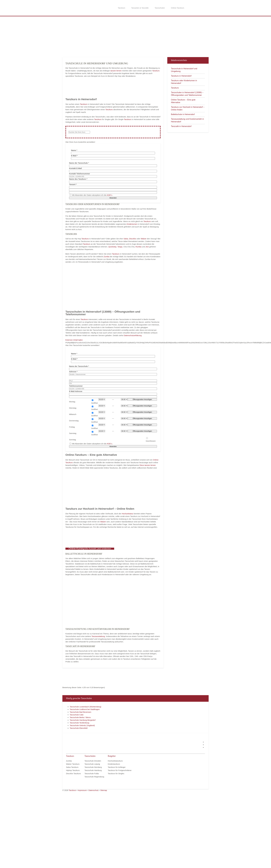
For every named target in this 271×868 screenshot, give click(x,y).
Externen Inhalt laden (74, 340)
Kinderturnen (132, 224)
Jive (147, 247)
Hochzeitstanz (128, 514)
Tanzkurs (121, 8)
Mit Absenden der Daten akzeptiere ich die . (91, 195)
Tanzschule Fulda (92, 773)
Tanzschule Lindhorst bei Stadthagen (85, 709)
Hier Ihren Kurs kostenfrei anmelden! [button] (80, 142)
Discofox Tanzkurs (73, 773)
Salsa (126, 239)
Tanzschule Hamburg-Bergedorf (83, 720)
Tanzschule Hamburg (93, 770)
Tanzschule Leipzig (92, 764)
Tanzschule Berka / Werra (80, 717)
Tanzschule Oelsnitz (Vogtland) (82, 725)
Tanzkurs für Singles (116, 773)
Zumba (107, 257)
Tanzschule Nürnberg (93, 767)
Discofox (133, 239)
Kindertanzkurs (114, 764)
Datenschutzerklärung (133, 335)
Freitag (72, 427)
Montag (72, 402)
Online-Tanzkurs (178, 8)
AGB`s (109, 195)
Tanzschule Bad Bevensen (80, 712)
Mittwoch (73, 414)
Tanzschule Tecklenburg (79, 723)
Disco (142, 465)
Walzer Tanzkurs (73, 764)
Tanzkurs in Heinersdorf (181, 76)
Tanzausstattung (98, 636)
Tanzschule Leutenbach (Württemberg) (85, 707)
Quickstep (112, 247)
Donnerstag (74, 421)
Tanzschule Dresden (93, 761)
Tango (120, 247)
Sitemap (104, 790)
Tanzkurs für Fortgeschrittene (120, 770)
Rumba (138, 247)
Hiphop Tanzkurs (73, 770)
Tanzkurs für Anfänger (117, 767)
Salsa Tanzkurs (72, 767)
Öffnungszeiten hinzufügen (142, 399)
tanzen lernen (116, 71)
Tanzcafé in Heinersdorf (181, 126)
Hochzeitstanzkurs (115, 761)
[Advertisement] (91, 36)
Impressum (82, 790)
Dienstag (73, 408)
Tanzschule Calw (77, 715)
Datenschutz (94, 790)
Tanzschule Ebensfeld (79, 728)
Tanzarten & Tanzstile (140, 8)
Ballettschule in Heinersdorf (183, 114)
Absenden (113, 198)
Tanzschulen (160, 8)
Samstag (73, 433)
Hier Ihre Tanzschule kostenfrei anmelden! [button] (82, 345)
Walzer (144, 239)
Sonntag (73, 440)
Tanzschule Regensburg (94, 777)
